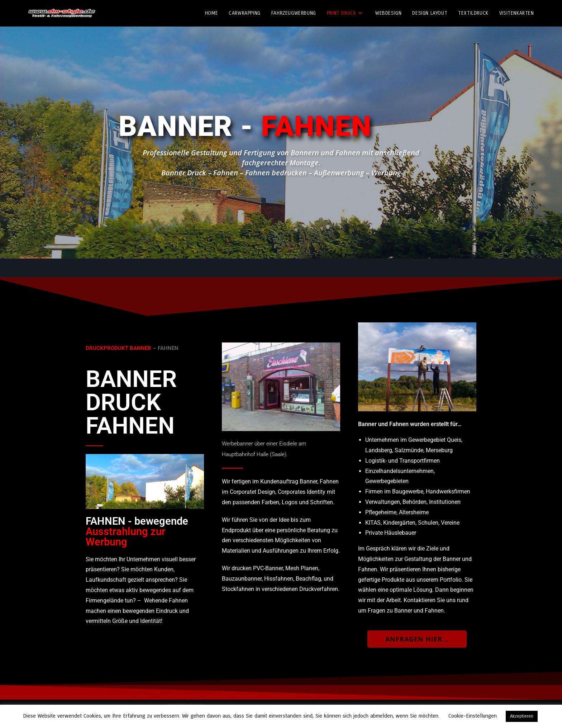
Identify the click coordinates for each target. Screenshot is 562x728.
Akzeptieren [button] (522, 716)
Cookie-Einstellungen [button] (473, 716)
